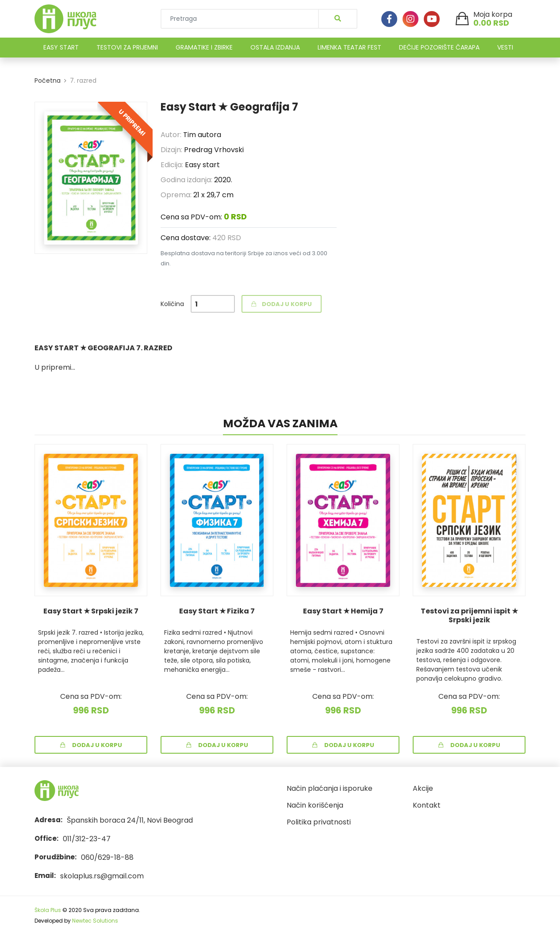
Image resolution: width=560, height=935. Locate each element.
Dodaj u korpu (91, 745)
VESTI (505, 47)
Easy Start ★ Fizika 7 (217, 611)
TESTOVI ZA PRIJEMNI (127, 47)
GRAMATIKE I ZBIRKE (204, 47)
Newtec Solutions (95, 921)
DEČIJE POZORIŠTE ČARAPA (439, 47)
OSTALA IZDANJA (275, 47)
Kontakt (427, 805)
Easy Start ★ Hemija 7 (343, 611)
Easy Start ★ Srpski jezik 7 (91, 611)
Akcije (423, 788)
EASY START (61, 47)
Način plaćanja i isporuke (330, 788)
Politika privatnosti (319, 822)
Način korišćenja (315, 805)
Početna (48, 80)
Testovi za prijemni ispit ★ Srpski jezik (469, 616)
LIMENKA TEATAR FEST (349, 47)
